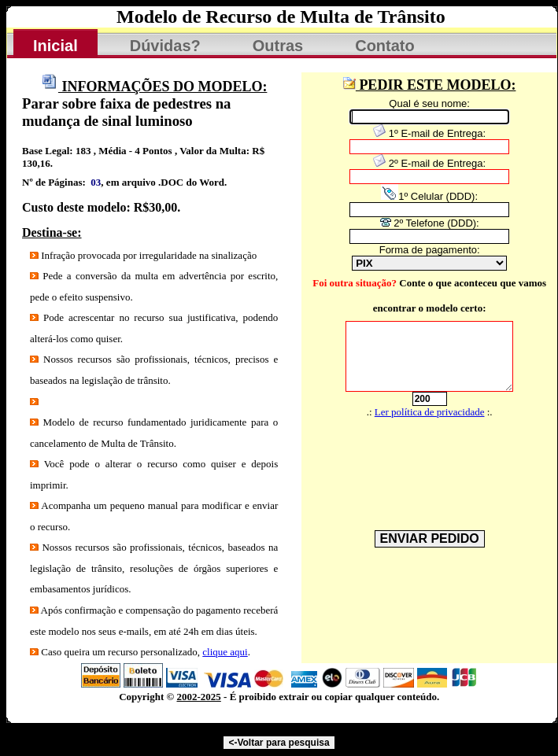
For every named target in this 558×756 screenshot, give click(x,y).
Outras (278, 46)
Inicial (55, 46)
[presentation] (421, 462)
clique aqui (225, 652)
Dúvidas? (165, 46)
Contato (385, 46)
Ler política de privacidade (430, 412)
